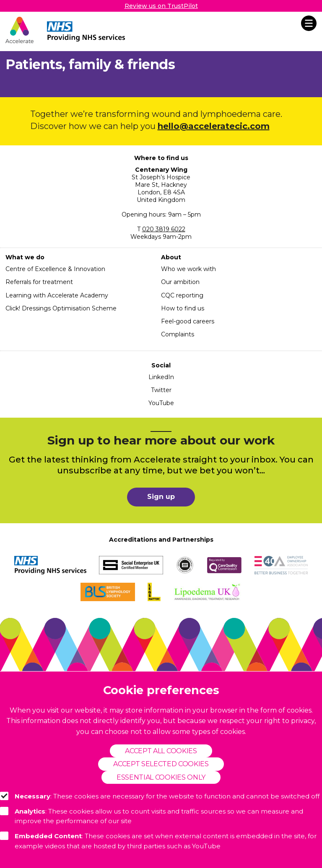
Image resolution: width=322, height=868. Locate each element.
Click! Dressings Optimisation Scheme (61, 308)
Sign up (161, 497)
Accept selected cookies (161, 764)
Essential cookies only (161, 777)
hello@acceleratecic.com (214, 126)
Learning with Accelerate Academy (57, 295)
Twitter (161, 390)
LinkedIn (161, 377)
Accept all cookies (161, 751)
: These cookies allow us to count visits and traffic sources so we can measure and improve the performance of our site (152, 816)
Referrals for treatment (39, 282)
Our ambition (180, 282)
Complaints (178, 334)
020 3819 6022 (164, 229)
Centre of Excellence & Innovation (55, 269)
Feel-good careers (188, 321)
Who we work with (188, 269)
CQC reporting (182, 295)
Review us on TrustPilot (161, 6)
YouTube (161, 403)
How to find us (183, 308)
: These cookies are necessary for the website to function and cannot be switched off (160, 796)
